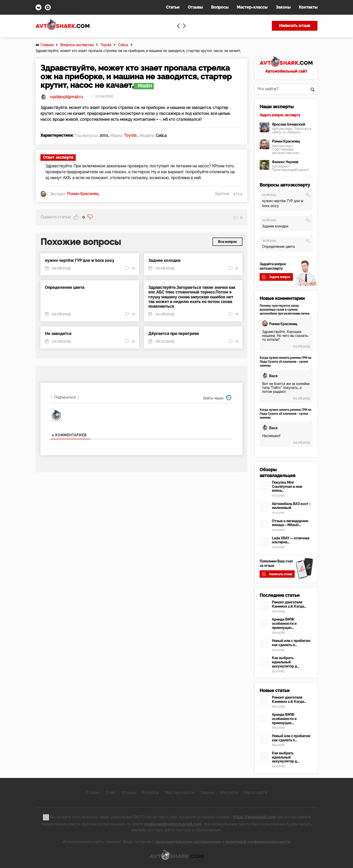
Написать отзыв (295, 26)
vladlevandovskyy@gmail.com (173, 824)
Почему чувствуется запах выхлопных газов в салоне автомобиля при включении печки (284, 310)
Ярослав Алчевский (289, 124)
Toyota (106, 45)
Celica (123, 45)
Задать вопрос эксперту (280, 115)
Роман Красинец (286, 141)
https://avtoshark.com (254, 817)
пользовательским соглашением (188, 842)
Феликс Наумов (285, 162)
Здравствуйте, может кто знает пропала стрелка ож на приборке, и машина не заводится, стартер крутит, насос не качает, (138, 51)
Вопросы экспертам (77, 45)
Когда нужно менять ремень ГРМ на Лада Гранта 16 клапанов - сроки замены (285, 362)
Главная (47, 45)
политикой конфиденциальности (258, 842)
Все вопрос (227, 242)
